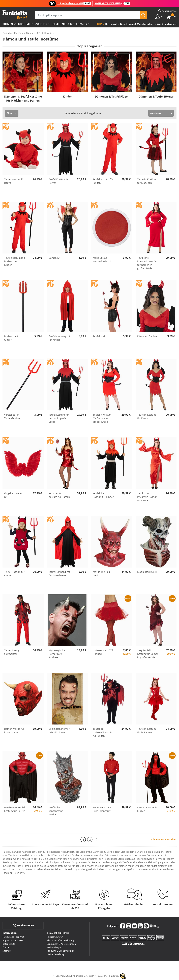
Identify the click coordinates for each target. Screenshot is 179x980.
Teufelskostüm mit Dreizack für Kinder (15, 261)
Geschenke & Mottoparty (70, 24)
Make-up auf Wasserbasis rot (102, 260)
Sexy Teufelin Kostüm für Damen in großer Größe (148, 654)
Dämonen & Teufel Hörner (156, 97)
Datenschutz (9, 944)
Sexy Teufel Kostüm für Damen (59, 495)
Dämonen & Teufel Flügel (112, 97)
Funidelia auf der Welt (13, 937)
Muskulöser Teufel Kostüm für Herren (15, 809)
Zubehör (41, 24)
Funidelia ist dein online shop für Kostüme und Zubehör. (15, 15)
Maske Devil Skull (147, 572)
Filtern (10, 113)
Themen (8, 24)
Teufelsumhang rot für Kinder (59, 338)
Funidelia (7, 33)
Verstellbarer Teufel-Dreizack (13, 416)
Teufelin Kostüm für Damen (146, 416)
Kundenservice (23, 926)
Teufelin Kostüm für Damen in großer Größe (102, 418)
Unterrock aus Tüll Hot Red (103, 652)
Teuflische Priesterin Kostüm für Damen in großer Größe (147, 263)
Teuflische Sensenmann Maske (56, 811)
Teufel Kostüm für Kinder (14, 574)
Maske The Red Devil (101, 574)
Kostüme (24, 24)
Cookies (6, 947)
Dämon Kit (54, 258)
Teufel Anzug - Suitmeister (12, 652)
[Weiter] (97, 840)
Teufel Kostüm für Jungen (103, 181)
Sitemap (7, 951)
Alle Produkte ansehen (164, 839)
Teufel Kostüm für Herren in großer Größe (59, 418)
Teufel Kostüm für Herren (59, 181)
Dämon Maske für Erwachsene (14, 731)
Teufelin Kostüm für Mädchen (146, 181)
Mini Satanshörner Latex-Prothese (59, 731)
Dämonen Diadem (147, 336)
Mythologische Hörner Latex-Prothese (57, 654)
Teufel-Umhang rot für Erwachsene (59, 574)
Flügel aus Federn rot (14, 495)
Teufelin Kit (99, 336)
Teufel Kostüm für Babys (14, 181)
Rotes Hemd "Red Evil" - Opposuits (103, 809)
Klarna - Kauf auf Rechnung (60, 940)
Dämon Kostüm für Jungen (148, 809)
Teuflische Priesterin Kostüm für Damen (147, 497)
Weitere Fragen (54, 947)
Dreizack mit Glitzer (11, 338)
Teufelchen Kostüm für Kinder (103, 495)
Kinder (67, 97)
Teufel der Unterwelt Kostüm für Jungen (103, 732)
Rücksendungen (55, 937)
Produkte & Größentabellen (61, 951)
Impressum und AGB (13, 940)
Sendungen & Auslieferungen (61, 944)
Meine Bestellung (55, 954)
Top (99, 24)
